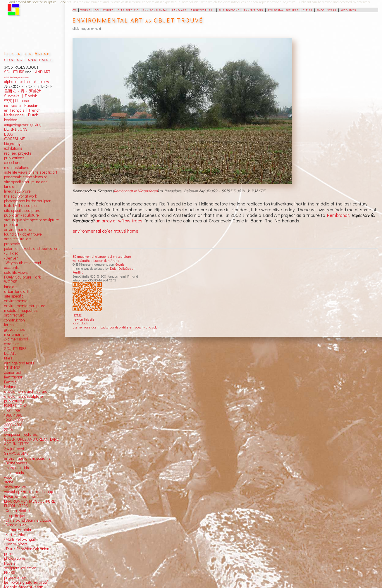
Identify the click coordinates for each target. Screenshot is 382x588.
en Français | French (22, 110)
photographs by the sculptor (27, 201)
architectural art (18, 239)
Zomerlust (13, 372)
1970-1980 (13, 411)
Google (120, 264)
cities (307, 10)
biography (12, 143)
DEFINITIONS (16, 129)
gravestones (14, 329)
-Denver (11, 258)
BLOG (9, 134)
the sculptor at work (20, 196)
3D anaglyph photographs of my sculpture (102, 256)
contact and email (29, 59)
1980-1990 (13, 415)
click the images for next (16, 77)
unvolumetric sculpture (24, 396)
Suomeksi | (14, 96)
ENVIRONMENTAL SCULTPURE (30, 501)
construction (14, 320)
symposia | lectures (21, 434)
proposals (12, 244)
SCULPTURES (15, 349)
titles (8, 358)
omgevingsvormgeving (23, 124)
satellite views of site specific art (31, 172)
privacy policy (15, 577)
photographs (15, 558)
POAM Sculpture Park (22, 277)
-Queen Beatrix (17, 511)
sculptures (104, 10)
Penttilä (78, 272)
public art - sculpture (21, 215)
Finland (10, 387)
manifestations (17, 167)
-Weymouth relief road (23, 263)
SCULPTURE (14, 72)
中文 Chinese (17, 101)
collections (13, 162)
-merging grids (17, 468)
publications (229, 10)
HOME (77, 315)
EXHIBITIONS (16, 406)
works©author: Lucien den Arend (96, 261)
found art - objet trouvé (23, 234)
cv (74, 10)
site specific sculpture (22, 210)
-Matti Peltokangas (20, 539)
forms (9, 325)
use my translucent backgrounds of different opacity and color (116, 327)
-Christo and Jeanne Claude (28, 520)
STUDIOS (12, 368)
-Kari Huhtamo (17, 535)
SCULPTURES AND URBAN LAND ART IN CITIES (32, 442)
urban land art (16, 291)
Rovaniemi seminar (20, 496)
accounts (348, 10)
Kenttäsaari (14, 377)
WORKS (11, 282)
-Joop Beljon (15, 516)
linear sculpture (17, 191)
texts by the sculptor (21, 205)
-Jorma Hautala (18, 530)
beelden (11, 120)
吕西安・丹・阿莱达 (23, 91)
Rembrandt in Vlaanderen (136, 191)
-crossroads (14, 473)
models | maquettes (21, 310)
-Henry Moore (16, 544)
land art (179, 10)
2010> (9, 430)
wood (8, 477)
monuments (14, 334)
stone (9, 482)
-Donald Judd (15, 525)
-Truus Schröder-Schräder (26, 549)
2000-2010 (13, 425)
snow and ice (15, 487)
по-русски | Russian (21, 106)
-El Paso (11, 253)
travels (10, 563)
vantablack (80, 323)
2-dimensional (16, 339)
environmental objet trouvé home (105, 231)
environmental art (19, 229)
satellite (11, 272)
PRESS (10, 573)
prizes (9, 554)
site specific (128, 10)
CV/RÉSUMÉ (14, 139)
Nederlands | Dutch (21, 115)
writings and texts (19, 363)
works (85, 10)
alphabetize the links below (27, 82)
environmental (155, 10)
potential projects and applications (32, 248)
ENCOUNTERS (16, 506)
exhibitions (253, 10)
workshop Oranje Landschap (29, 492)
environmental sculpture (25, 306)
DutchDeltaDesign (123, 268)
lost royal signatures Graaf (26, 582)
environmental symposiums (27, 458)
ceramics (12, 344)
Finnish (30, 96)
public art (12, 224)
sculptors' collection (20, 568)
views (23, 272)
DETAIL (10, 353)
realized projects (18, 153)
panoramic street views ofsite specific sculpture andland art (26, 182)
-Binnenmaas (16, 463)
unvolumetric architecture (26, 391)
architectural (202, 10)
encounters (326, 10)
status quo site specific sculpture (32, 220)
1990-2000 (14, 420)
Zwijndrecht (14, 449)
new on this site (84, 319)
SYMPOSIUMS (16, 453)
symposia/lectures (283, 10)
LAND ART (41, 72)
